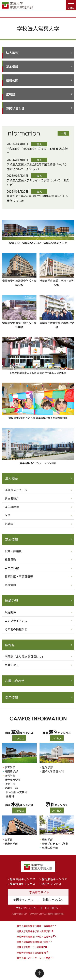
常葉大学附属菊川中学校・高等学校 (35, 937)
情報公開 (12, 80)
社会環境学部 (13, 780)
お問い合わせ (15, 108)
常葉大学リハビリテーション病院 (34, 958)
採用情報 (12, 697)
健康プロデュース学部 (55, 844)
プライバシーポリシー (27, 908)
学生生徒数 (12, 568)
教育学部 (10, 767)
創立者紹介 (12, 498)
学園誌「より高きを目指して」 (25, 656)
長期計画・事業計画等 (19, 576)
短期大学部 (11, 788)
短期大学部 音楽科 (53, 771)
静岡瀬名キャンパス (54, 879)
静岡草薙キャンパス (22, 879)
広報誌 (11, 94)
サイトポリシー (53, 908)
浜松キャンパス (51, 884)
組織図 (9, 524)
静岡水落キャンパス (22, 884)
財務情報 (10, 585)
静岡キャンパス (23, 899)
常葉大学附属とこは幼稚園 (30, 947)
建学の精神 (12, 507)
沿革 (7, 515)
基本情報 (12, 67)
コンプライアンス (16, 621)
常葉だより (12, 665)
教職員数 (10, 559)
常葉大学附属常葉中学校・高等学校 (35, 926)
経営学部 (10, 776)
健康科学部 (11, 844)
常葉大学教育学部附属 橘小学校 (33, 942)
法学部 (9, 839)
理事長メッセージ (16, 490)
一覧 (63, 133)
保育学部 (10, 784)
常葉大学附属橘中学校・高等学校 (34, 931)
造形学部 (47, 767)
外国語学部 (11, 771)
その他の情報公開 (16, 629)
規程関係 (10, 612)
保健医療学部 (50, 848)
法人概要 (12, 53)
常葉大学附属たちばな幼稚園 (31, 953)
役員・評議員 (13, 551)
